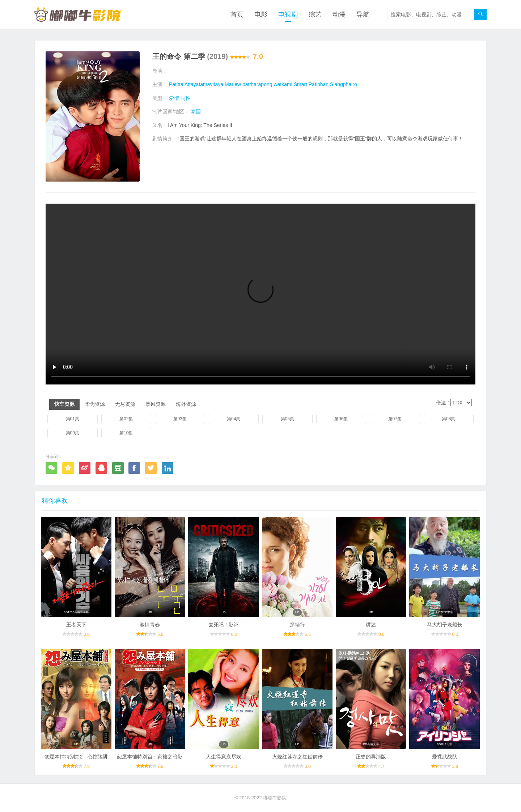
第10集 (126, 433)
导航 (363, 14)
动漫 (339, 14)
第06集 (341, 419)
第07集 (395, 419)
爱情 (174, 98)
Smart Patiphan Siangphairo (325, 84)
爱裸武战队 (445, 757)
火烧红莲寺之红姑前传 (297, 757)
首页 (237, 14)
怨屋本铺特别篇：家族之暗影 (150, 757)
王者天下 (76, 625)
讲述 (371, 625)
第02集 (126, 419)
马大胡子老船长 (445, 625)
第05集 (287, 419)
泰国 (196, 111)
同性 (186, 98)
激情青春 (150, 625)
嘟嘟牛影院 (275, 798)
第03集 (180, 419)
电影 (261, 14)
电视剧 (288, 14)
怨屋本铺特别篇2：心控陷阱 (76, 757)
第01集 (73, 419)
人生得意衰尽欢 (224, 757)
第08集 (448, 419)
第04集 (234, 419)
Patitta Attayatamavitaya (196, 84)
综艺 (315, 14)
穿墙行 (297, 625)
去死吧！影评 (224, 625)
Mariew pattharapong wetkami (259, 84)
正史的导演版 (371, 757)
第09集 (73, 433)
